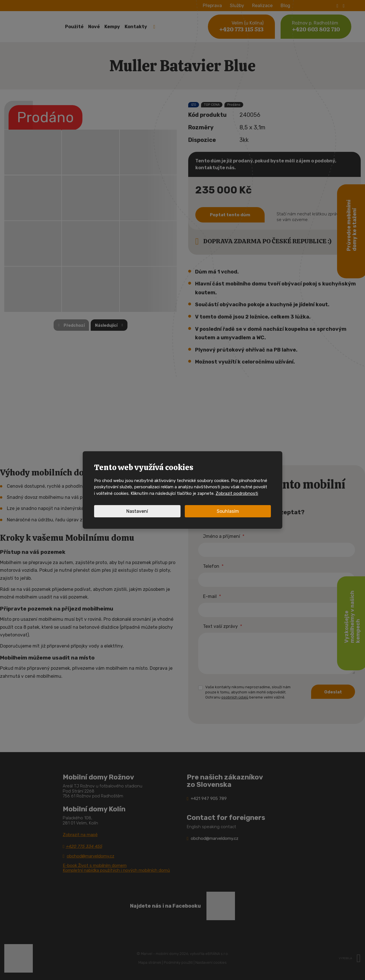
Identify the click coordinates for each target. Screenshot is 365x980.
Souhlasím (228, 511)
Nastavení (137, 511)
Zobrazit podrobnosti (237, 493)
